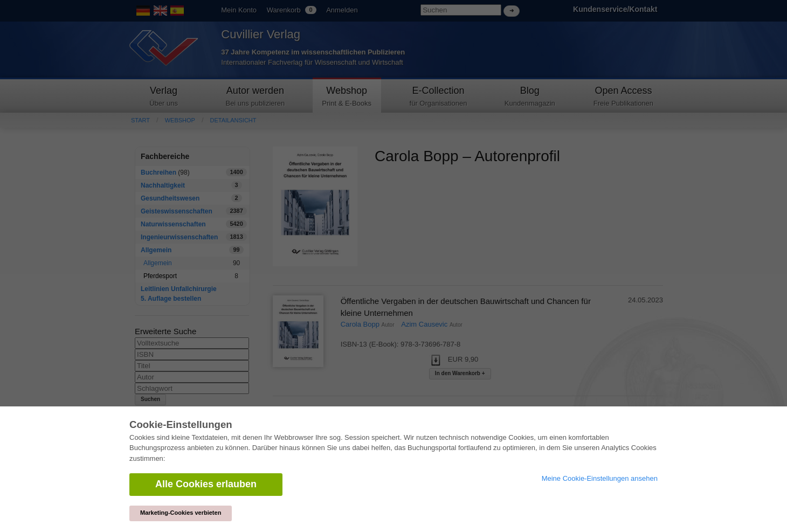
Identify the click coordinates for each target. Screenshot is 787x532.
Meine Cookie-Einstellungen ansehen (600, 478)
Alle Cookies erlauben (206, 484)
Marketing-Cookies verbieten (181, 513)
